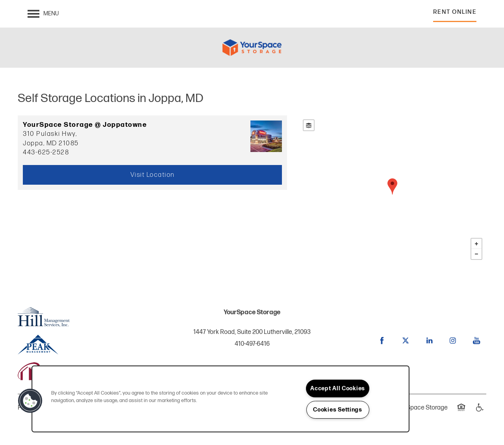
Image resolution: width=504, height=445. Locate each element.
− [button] (476, 254)
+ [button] (476, 244)
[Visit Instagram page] (453, 341)
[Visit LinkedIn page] (429, 341)
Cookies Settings (338, 410)
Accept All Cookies (338, 388)
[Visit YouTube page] (476, 341)
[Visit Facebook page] (382, 341)
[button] (455, 14)
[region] (220, 399)
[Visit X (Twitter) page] (406, 341)
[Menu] (43, 14)
